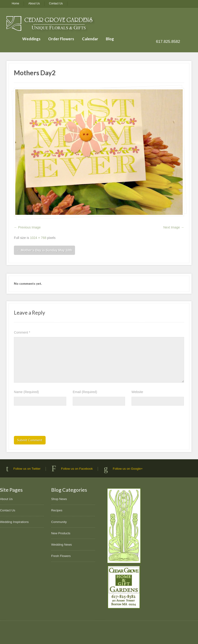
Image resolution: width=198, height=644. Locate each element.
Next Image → (174, 227)
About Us (34, 3)
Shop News (59, 499)
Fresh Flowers (61, 556)
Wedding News (61, 545)
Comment (22, 332)
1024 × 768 (38, 238)
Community (59, 522)
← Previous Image (27, 227)
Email (85, 392)
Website (137, 392)
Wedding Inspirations (14, 522)
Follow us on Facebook (77, 469)
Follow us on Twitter (27, 469)
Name (26, 392)
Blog (110, 39)
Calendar (90, 39)
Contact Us (56, 3)
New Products (61, 533)
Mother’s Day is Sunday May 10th (44, 250)
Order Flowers (61, 39)
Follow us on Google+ (128, 469)
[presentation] (49, 422)
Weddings (31, 39)
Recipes (57, 510)
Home (16, 3)
